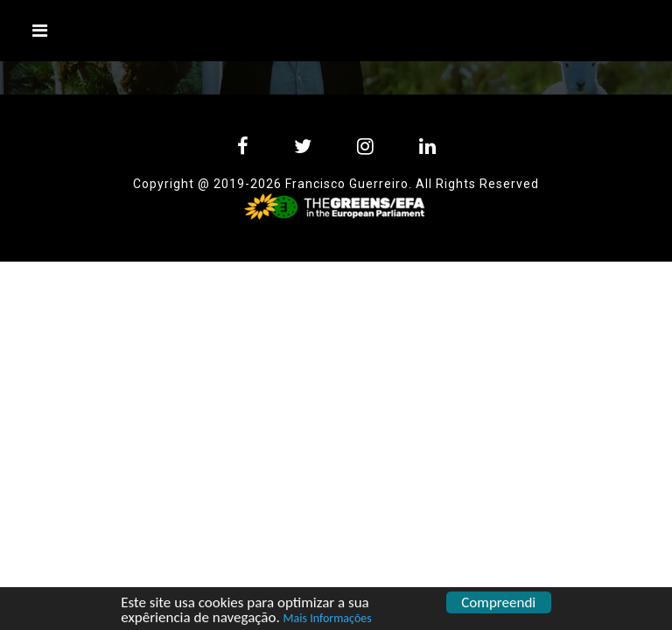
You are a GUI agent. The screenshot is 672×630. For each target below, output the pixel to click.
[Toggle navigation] (40, 31)
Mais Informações (328, 619)
